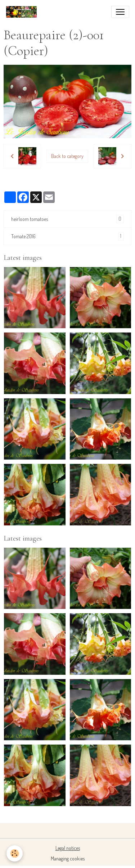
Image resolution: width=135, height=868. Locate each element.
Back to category (67, 156)
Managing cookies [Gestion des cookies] (68, 858)
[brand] (23, 12)
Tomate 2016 (67, 236)
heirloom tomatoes (67, 219)
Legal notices (68, 848)
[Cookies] (15, 853)
